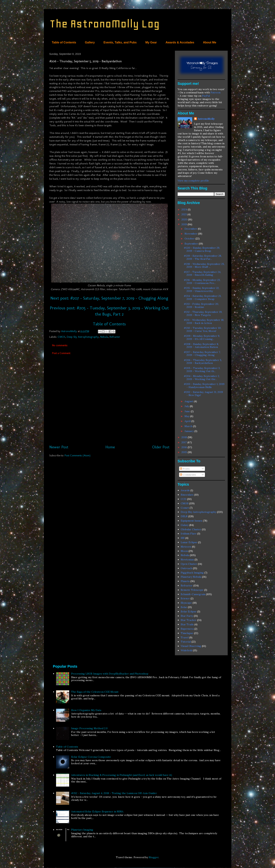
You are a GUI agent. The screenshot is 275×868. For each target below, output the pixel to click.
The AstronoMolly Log (104, 24)
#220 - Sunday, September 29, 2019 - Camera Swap (202, 249)
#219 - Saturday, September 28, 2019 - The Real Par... (203, 257)
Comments (188, 475)
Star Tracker (189, 620)
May (187, 416)
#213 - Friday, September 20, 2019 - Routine (201, 305)
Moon (184, 551)
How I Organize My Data (86, 710)
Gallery (90, 42)
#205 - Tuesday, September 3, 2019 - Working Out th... (202, 370)
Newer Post (59, 447)
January (189, 431)
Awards (185, 490)
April (188, 421)
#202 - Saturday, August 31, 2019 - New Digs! (203, 394)
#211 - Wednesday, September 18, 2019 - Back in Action (204, 321)
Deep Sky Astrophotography (83, 337)
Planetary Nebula (191, 577)
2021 (184, 214)
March (189, 426)
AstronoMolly (206, 119)
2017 (184, 442)
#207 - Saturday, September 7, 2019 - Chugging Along (202, 354)
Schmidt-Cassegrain (193, 594)
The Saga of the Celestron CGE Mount (95, 692)
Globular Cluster (191, 529)
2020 (185, 219)
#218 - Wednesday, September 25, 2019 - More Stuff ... (204, 266)
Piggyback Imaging (192, 573)
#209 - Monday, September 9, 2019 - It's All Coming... (202, 337)
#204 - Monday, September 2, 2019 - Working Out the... (202, 378)
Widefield (186, 650)
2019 (185, 224)
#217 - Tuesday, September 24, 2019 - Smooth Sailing (202, 273)
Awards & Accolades (180, 42)
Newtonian (187, 560)
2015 (185, 452)
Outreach (186, 568)
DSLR (184, 516)
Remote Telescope (192, 590)
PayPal (206, 96)
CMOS (62, 337)
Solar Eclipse (189, 611)
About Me (210, 42)
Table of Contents (64, 42)
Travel (185, 637)
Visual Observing (191, 646)
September (192, 244)
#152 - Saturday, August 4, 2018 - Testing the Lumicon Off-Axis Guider (114, 793)
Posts (185, 469)
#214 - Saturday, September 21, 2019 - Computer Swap (203, 297)
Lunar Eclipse (189, 542)
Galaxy (185, 525)
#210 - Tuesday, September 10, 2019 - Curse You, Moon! (203, 329)
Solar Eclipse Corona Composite (91, 757)
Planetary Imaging (82, 830)
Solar (184, 607)
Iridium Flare (189, 534)
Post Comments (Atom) (78, 455)
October (190, 239)
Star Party (187, 616)
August (189, 401)
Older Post (161, 447)
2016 (185, 447)
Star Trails (187, 624)
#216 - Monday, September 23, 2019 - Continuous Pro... (202, 281)
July (187, 406)
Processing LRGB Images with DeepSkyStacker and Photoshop (110, 674)
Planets (185, 581)
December (191, 229)
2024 (185, 209)
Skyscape (186, 603)
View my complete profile (193, 181)
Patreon (215, 92)
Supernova (187, 629)
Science (185, 598)
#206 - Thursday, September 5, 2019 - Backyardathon (203, 362)
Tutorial (186, 642)
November (191, 234)
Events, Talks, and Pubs (120, 42)
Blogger (154, 857)
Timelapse (187, 633)
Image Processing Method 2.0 (89, 728)
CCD (184, 499)
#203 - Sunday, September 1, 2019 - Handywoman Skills (204, 386)
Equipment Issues (191, 521)
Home (110, 447)
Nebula (104, 337)
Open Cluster (189, 564)
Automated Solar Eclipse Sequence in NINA (97, 812)
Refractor (115, 337)
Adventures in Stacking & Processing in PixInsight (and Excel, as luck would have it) (122, 775)
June (188, 411)
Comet (185, 508)
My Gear (151, 42)
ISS (183, 538)
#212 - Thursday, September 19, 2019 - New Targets (203, 313)
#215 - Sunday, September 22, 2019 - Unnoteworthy (202, 289)
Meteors (186, 547)
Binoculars (187, 495)
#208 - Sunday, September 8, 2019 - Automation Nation (201, 346)
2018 (185, 437)
